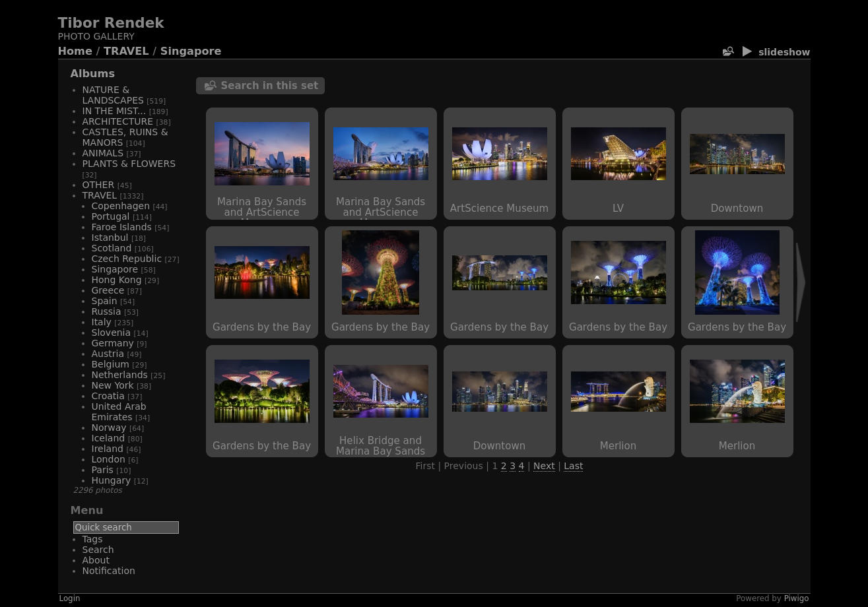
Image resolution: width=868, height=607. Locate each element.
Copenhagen (121, 206)
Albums (93, 74)
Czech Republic (127, 259)
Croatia (108, 396)
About (96, 560)
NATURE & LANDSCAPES (113, 95)
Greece (108, 290)
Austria (108, 354)
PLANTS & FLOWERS (129, 164)
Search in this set (270, 86)
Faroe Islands (122, 227)
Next (544, 466)
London (109, 459)
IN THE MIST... (115, 111)
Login (70, 598)
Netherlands (120, 375)
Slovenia (112, 333)
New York (113, 385)
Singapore (191, 51)
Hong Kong (117, 280)
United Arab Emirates (119, 412)
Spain (105, 301)
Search (98, 550)
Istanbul (110, 238)
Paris (103, 470)
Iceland (109, 438)
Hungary (112, 480)
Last (573, 466)
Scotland (112, 248)
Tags (93, 539)
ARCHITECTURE (118, 121)
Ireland (108, 449)
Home (75, 51)
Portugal (111, 216)
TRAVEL (126, 51)
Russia (107, 311)
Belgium (111, 364)
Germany (113, 343)
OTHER (99, 185)
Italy (102, 322)
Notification (109, 571)
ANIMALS (103, 153)
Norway (109, 428)
